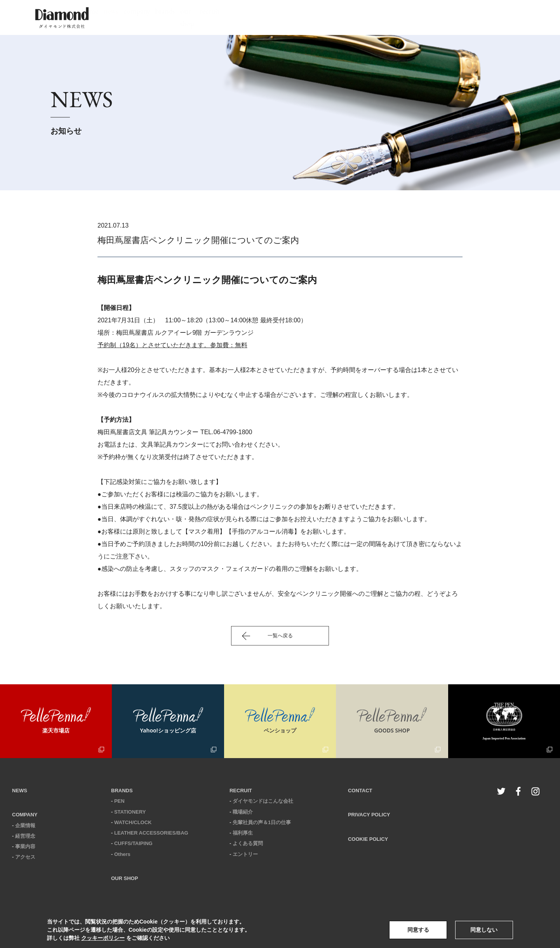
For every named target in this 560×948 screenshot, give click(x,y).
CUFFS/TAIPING (133, 843)
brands (322, 17)
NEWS (20, 791)
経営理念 (25, 836)
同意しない (484, 930)
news (240, 17)
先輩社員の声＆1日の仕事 (262, 822)
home (206, 17)
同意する (418, 930)
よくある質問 (248, 843)
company (280, 17)
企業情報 (25, 825)
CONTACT (360, 791)
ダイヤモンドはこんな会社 (263, 801)
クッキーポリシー (103, 938)
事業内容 (25, 846)
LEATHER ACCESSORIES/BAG (151, 833)
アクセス (25, 857)
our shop (364, 17)
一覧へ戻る (280, 636)
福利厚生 (243, 833)
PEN (119, 801)
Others (122, 854)
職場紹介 (243, 812)
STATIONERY (130, 812)
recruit (407, 17)
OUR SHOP (124, 878)
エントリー (245, 854)
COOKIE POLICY (368, 839)
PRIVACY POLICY (369, 815)
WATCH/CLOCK (133, 822)
